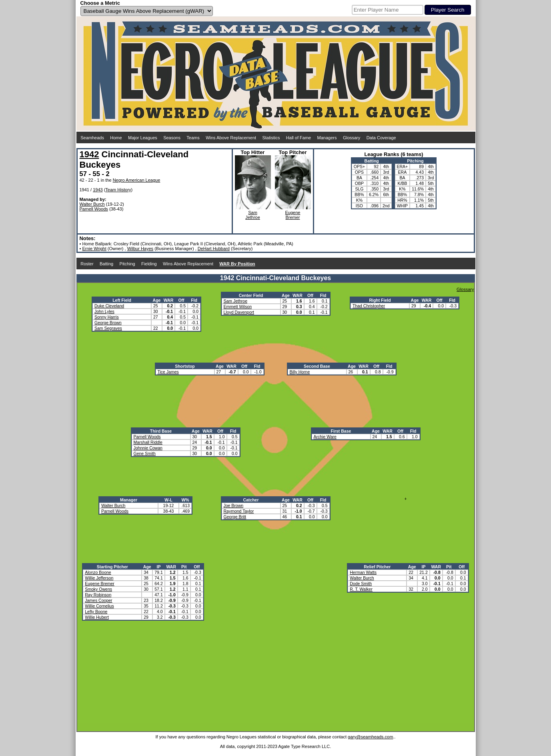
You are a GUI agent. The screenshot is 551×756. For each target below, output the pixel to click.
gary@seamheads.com (370, 737)
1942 (89, 154)
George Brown (108, 323)
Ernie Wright (94, 249)
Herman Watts (363, 572)
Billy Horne (300, 372)
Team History (118, 190)
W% (185, 500)
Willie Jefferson (99, 578)
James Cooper (98, 600)
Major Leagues (143, 138)
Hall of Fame (299, 138)
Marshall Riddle (148, 442)
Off (181, 300)
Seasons (172, 138)
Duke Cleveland (109, 306)
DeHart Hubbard (214, 249)
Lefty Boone (96, 612)
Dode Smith (361, 584)
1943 (98, 190)
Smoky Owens (98, 589)
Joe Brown (234, 505)
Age (157, 300)
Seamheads (92, 138)
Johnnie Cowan (148, 448)
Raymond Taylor (239, 511)
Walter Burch (92, 204)
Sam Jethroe (236, 301)
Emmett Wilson (238, 307)
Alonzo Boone (98, 572)
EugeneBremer (293, 215)
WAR (169, 300)
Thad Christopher (369, 306)
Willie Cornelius (99, 606)
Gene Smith (145, 453)
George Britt (235, 517)
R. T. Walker (361, 589)
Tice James (168, 372)
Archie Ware (325, 437)
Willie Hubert (97, 617)
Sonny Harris (107, 317)
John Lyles (104, 311)
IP (159, 567)
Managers (327, 138)
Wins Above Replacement (231, 138)
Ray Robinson (98, 595)
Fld (194, 300)
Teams (193, 138)
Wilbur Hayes (140, 249)
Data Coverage (381, 138)
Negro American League (137, 180)
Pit (184, 567)
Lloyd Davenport (239, 312)
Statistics (271, 138)
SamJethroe (253, 215)
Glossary (352, 138)
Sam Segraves (108, 328)
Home (116, 138)
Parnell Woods (94, 209)
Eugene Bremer (100, 584)
